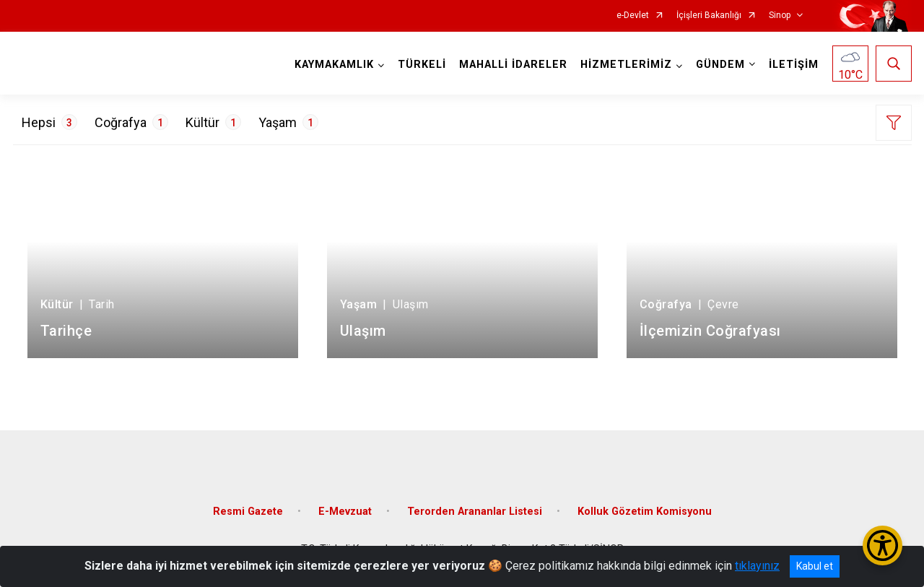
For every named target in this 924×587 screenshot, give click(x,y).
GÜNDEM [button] (720, 65)
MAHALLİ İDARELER (513, 65)
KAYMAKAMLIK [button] (334, 65)
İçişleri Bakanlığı (709, 16)
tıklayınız (757, 566)
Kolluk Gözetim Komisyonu (645, 512)
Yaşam (288, 122)
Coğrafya (131, 122)
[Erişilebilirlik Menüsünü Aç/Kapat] (882, 545)
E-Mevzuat (345, 512)
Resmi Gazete (248, 512)
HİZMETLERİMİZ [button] (626, 65)
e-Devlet (633, 16)
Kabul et (815, 566)
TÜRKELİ (422, 65)
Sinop (780, 16)
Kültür (213, 122)
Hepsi (49, 122)
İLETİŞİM (794, 65)
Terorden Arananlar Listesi (475, 512)
